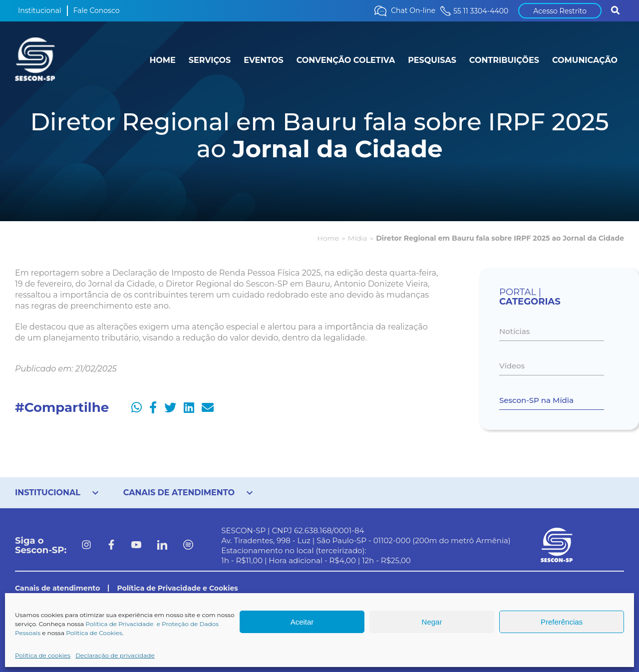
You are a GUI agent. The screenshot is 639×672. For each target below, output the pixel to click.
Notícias (514, 331)
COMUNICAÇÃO (585, 60)
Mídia (357, 238)
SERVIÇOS (210, 60)
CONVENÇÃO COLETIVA (346, 60)
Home (328, 238)
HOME (162, 60)
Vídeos (512, 366)
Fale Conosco (97, 10)
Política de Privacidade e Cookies (177, 588)
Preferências (562, 622)
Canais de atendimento (57, 588)
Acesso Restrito (560, 11)
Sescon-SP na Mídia (536, 400)
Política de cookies (43, 655)
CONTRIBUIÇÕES (504, 60)
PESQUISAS (432, 60)
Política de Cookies (94, 633)
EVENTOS (263, 60)
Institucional (40, 10)
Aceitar (302, 622)
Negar (432, 622)
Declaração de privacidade (115, 655)
